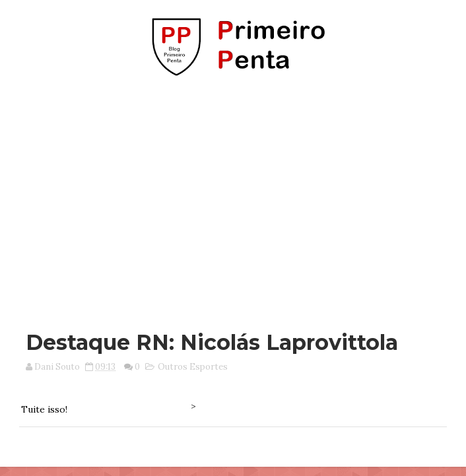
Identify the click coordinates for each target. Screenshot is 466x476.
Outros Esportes (193, 367)
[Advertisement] (237, 197)
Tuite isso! (44, 409)
